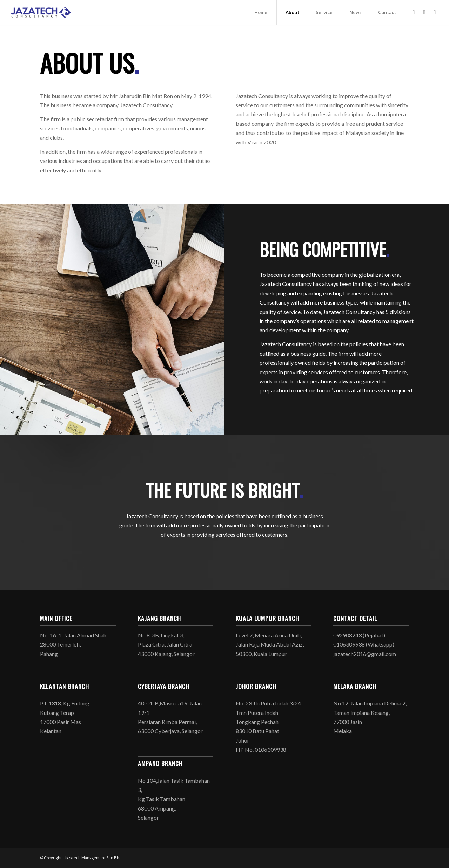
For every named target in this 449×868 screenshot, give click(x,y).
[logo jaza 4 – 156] (41, 12)
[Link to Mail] (435, 12)
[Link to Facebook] (414, 12)
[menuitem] (261, 12)
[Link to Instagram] (424, 12)
